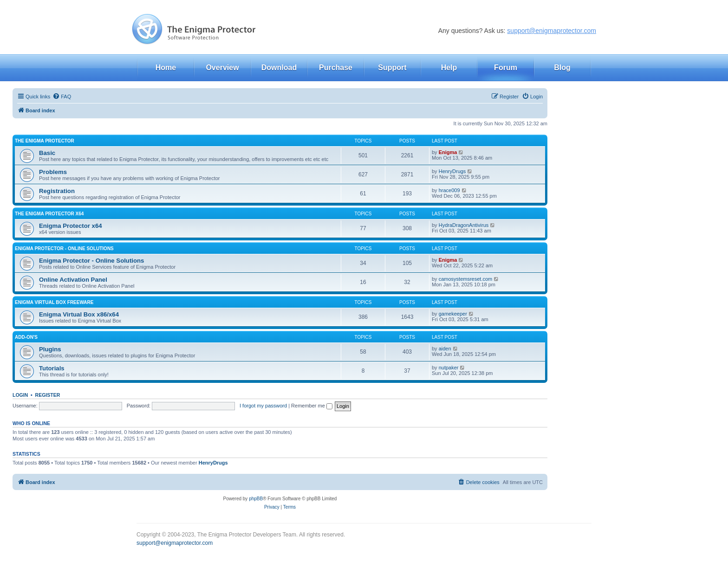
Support (392, 68)
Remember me (312, 406)
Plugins (50, 349)
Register (48, 395)
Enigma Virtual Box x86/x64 (79, 314)
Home (166, 68)
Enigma (448, 152)
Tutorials (52, 368)
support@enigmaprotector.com (552, 31)
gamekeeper (453, 314)
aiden (445, 349)
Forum (506, 68)
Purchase (336, 68)
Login (20, 395)
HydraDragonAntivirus (464, 225)
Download (279, 68)
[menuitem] (62, 97)
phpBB (256, 499)
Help (449, 68)
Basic (47, 153)
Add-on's (26, 337)
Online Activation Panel (73, 280)
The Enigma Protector (45, 141)
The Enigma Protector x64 (49, 214)
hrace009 (449, 190)
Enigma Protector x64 (71, 226)
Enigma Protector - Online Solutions (64, 249)
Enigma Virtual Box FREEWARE (54, 302)
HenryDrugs (452, 171)
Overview (222, 68)
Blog (562, 68)
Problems (53, 172)
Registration (57, 191)
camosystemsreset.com (466, 279)
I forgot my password (263, 406)
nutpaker (449, 368)
